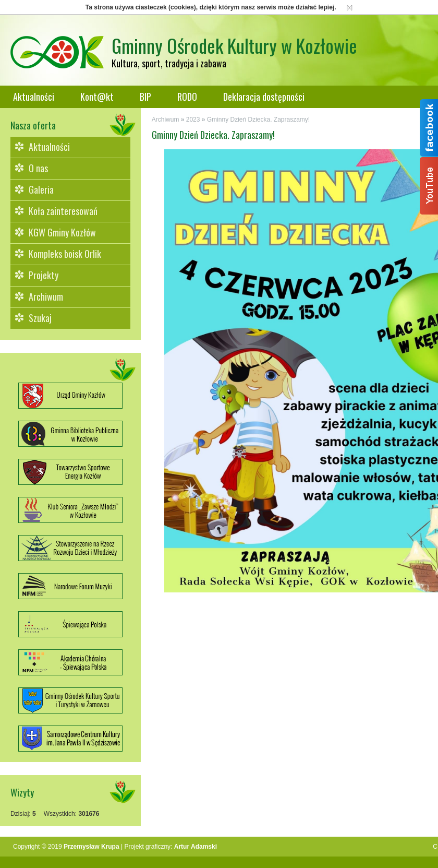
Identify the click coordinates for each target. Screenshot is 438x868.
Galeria (41, 189)
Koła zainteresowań (63, 211)
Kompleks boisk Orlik (65, 254)
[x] (350, 7)
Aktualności (34, 97)
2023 (193, 120)
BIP (145, 97)
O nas (38, 168)
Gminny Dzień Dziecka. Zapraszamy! (258, 120)
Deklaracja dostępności (264, 97)
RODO (187, 97)
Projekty (44, 275)
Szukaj (40, 318)
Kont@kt (97, 97)
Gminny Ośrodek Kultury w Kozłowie (234, 45)
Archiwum (46, 296)
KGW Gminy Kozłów (62, 232)
